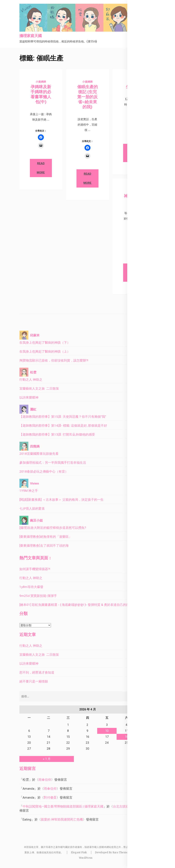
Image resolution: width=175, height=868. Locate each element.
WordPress (86, 858)
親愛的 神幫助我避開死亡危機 (62, 819)
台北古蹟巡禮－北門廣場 (130, 806)
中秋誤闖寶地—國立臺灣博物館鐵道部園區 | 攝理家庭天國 (63, 806)
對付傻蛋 (50, 797)
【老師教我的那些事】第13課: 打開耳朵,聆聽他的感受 (57, 434)
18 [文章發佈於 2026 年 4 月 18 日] (126, 737)
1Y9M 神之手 (29, 491)
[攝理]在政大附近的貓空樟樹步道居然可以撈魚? (53, 528)
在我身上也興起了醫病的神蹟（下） (45, 343)
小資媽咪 (41, 82)
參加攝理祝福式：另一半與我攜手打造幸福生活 (53, 463)
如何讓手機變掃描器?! (35, 569)
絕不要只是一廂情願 (34, 681)
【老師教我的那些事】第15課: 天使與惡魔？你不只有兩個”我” (63, 417)
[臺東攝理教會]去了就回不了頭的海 (44, 546)
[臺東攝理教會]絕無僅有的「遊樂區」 (46, 537)
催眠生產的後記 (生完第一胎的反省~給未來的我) (87, 97)
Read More (41, 168)
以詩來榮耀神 (29, 397)
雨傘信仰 (45, 780)
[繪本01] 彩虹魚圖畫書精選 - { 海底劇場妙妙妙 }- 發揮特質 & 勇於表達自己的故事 (76, 605)
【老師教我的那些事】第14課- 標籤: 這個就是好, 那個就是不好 (63, 426)
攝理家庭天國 (31, 36)
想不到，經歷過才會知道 (37, 672)
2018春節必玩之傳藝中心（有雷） (44, 471)
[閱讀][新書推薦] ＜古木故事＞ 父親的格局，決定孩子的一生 (61, 500)
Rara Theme (120, 852)
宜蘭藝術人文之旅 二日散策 (39, 389)
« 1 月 (47, 759)
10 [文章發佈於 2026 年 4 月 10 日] (107, 731)
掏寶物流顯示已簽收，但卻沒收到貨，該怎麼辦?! (54, 360)
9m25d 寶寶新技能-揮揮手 (38, 596)
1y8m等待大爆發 (31, 587)
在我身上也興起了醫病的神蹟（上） (45, 351)
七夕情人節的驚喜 (32, 509)
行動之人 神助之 (31, 380)
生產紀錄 (134, 87)
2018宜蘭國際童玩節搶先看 (39, 454)
